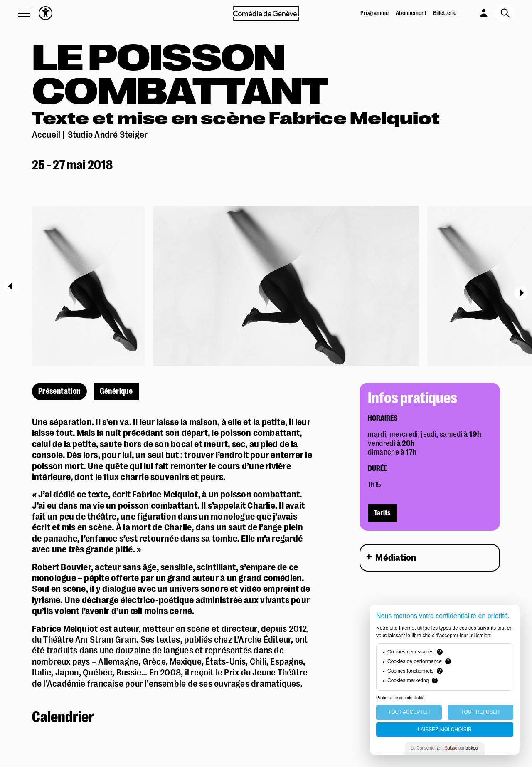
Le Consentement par (445, 748)
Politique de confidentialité (400, 698)
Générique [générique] (116, 391)
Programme (374, 13)
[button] (24, 13)
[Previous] (11, 286)
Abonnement (411, 13)
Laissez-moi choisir (445, 730)
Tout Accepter (409, 712)
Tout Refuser (480, 712)
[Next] (521, 293)
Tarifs (382, 513)
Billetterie (445, 13)
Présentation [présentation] (59, 391)
